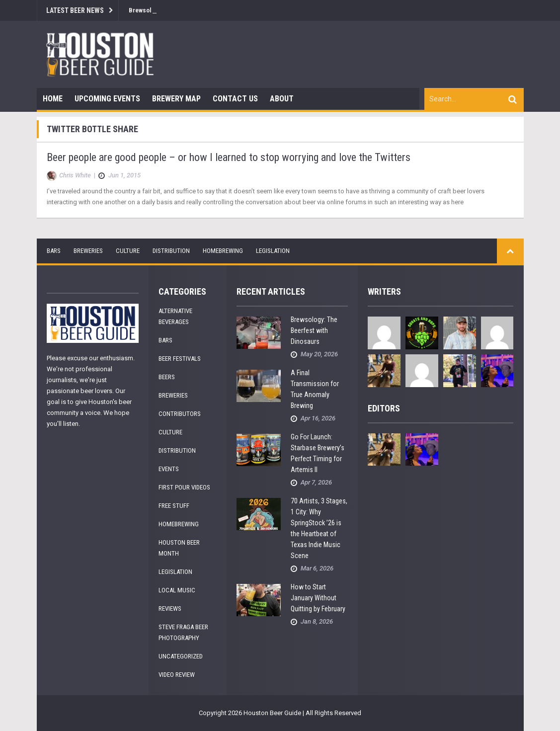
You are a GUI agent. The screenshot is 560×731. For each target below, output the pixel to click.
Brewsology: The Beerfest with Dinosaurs (314, 330)
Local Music (177, 590)
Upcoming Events (107, 99)
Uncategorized (181, 656)
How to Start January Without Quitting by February (318, 598)
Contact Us (235, 99)
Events (169, 469)
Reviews (170, 609)
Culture (128, 251)
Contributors (180, 414)
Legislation (273, 251)
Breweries (88, 251)
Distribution (171, 251)
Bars (54, 251)
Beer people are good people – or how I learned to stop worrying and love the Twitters (229, 157)
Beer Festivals (180, 359)
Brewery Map (176, 99)
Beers (167, 377)
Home (53, 99)
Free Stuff (174, 506)
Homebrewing (223, 251)
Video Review (177, 675)
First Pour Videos (184, 487)
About (282, 99)
